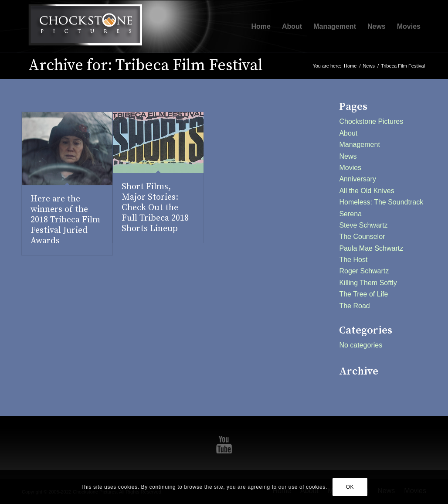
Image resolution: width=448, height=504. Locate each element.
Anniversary (357, 179)
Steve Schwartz (363, 225)
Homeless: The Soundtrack (381, 202)
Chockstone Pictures (371, 121)
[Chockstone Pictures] (85, 27)
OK (350, 487)
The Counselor (362, 237)
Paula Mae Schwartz (371, 248)
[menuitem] (261, 27)
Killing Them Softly (368, 283)
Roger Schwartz (364, 271)
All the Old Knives (367, 191)
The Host (353, 260)
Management (359, 145)
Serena (350, 214)
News (348, 156)
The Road (354, 306)
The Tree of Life (363, 294)
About (348, 133)
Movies (350, 168)
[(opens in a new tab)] (67, 149)
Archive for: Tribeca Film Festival (146, 66)
